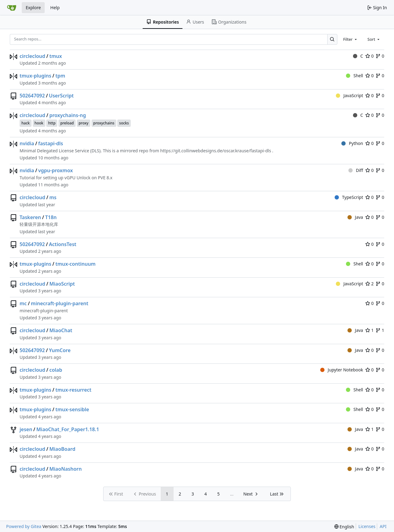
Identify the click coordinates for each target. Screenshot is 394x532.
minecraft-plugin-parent (60, 303)
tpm (60, 76)
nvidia (27, 143)
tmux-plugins (36, 76)
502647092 (32, 96)
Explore (33, 8)
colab (56, 370)
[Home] (12, 8)
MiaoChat (61, 330)
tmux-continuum (75, 264)
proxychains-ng (68, 115)
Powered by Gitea (24, 526)
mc (23, 303)
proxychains (104, 123)
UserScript (61, 96)
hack (26, 123)
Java (355, 217)
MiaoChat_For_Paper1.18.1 (68, 429)
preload (67, 123)
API (383, 526)
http (52, 123)
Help (55, 8)
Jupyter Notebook (342, 370)
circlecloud (32, 56)
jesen (26, 429)
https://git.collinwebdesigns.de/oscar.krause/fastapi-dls (216, 151)
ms (53, 197)
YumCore (60, 350)
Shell (355, 76)
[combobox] (351, 39)
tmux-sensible (72, 409)
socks (124, 123)
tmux (56, 56)
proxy (84, 123)
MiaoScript (62, 284)
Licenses (367, 526)
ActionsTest (63, 244)
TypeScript (349, 197)
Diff (356, 170)
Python (352, 143)
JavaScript (349, 95)
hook (39, 123)
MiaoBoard (62, 449)
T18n (51, 217)
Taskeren (30, 217)
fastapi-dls (51, 143)
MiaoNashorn (66, 469)
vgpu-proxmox (56, 170)
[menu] (344, 527)
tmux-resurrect (73, 390)
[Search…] (332, 39)
